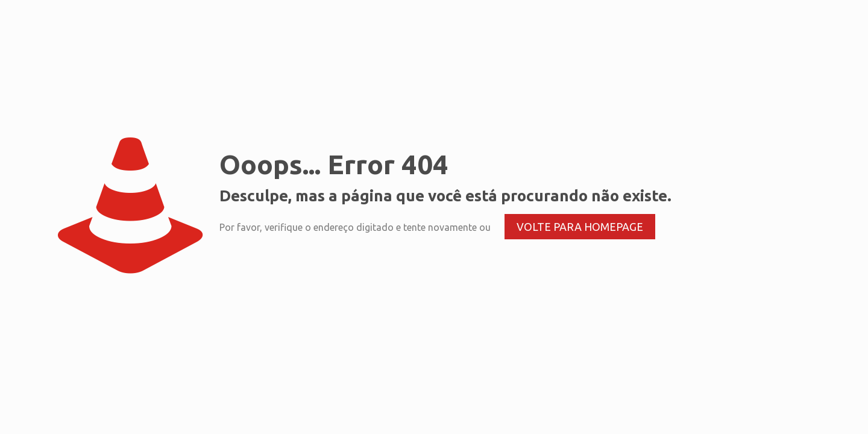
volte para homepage (580, 227)
